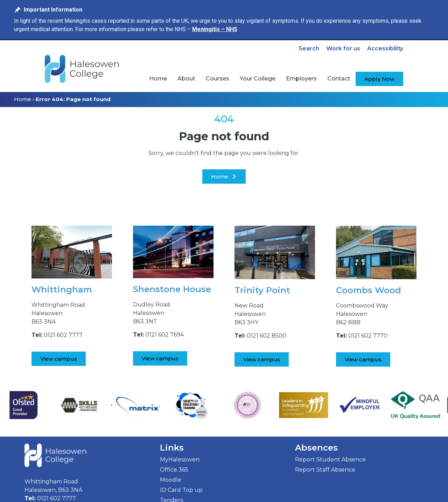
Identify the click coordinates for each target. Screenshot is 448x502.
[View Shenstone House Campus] (160, 358)
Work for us (343, 48)
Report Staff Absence (325, 470)
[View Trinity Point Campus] (262, 359)
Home (23, 99)
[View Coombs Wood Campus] (363, 359)
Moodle (171, 480)
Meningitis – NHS (215, 29)
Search (309, 48)
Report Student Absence (330, 459)
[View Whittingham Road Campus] (59, 359)
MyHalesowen (180, 459)
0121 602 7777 (57, 498)
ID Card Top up (181, 490)
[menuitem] (158, 79)
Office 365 (174, 470)
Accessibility (385, 48)
